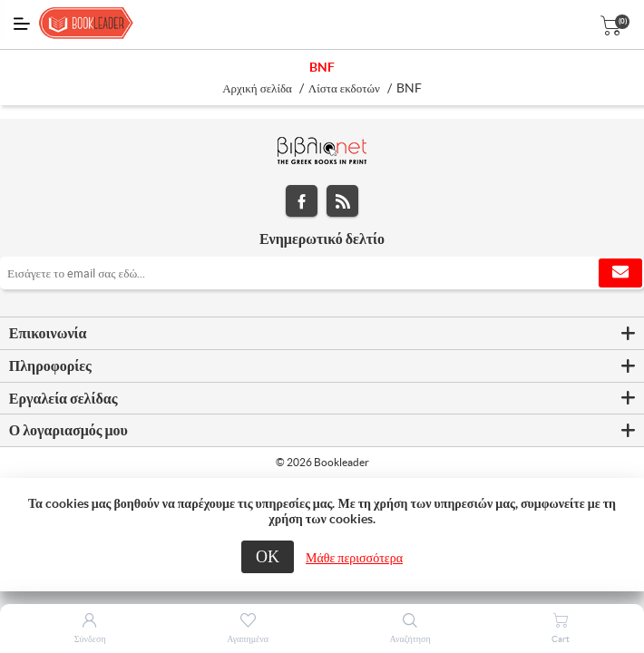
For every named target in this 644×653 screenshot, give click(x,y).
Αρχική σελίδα (257, 88)
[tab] (322, 334)
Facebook (302, 201)
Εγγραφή (620, 273)
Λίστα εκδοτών (344, 88)
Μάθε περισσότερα (354, 558)
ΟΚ (268, 556)
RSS (342, 201)
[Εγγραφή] (322, 273)
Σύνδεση (90, 639)
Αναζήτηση (410, 639)
